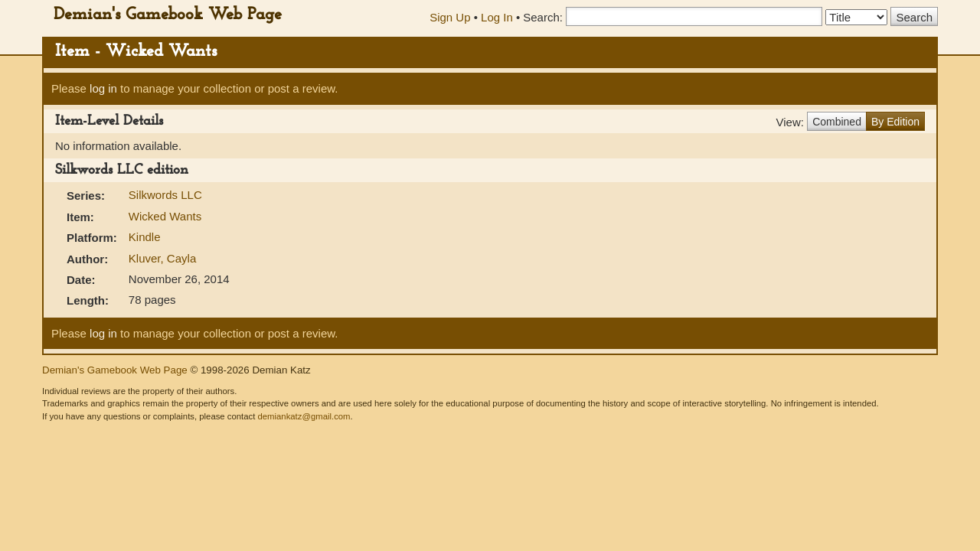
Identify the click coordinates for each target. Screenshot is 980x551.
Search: (543, 17)
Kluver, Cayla (162, 258)
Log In (497, 17)
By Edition (895, 122)
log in (103, 88)
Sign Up (450, 17)
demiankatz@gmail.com (304, 416)
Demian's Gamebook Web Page (168, 15)
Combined (837, 122)
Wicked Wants (165, 216)
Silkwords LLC (165, 195)
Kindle (145, 237)
